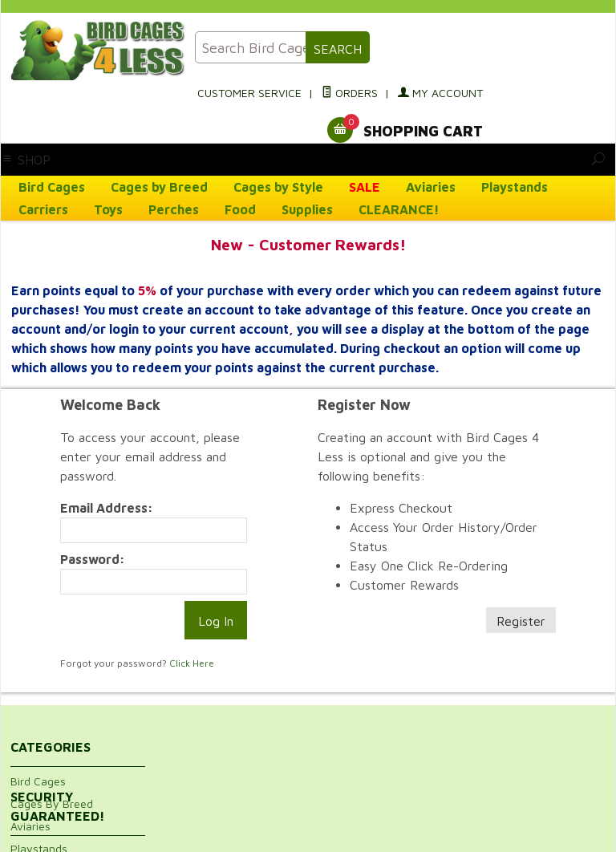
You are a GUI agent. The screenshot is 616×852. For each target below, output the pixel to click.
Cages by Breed (159, 187)
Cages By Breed (52, 803)
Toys (108, 209)
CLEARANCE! (399, 209)
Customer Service (249, 93)
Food (240, 209)
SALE (365, 187)
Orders (350, 93)
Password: (93, 559)
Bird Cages (52, 187)
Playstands (515, 187)
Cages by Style (278, 187)
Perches (174, 209)
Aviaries (431, 187)
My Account (440, 93)
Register (521, 621)
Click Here (192, 663)
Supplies (307, 209)
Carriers (43, 209)
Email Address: (107, 508)
